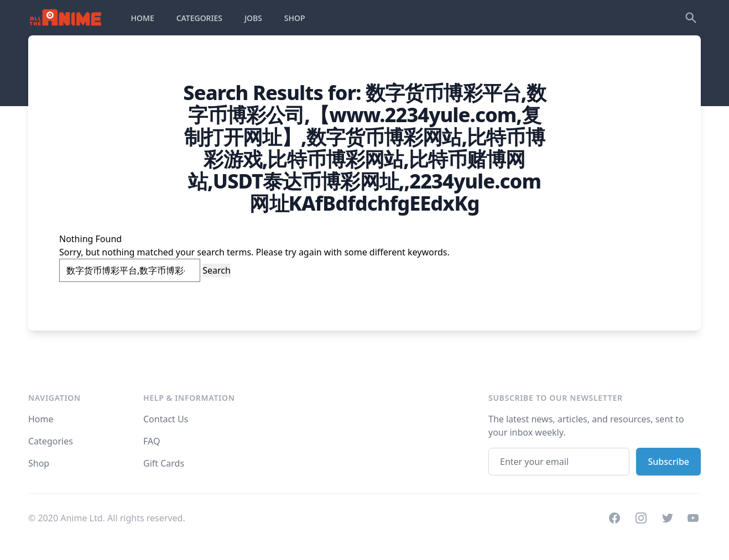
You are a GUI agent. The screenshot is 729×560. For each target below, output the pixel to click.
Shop (39, 463)
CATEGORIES (199, 18)
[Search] (691, 18)
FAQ (152, 441)
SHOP (295, 18)
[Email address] (559, 462)
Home (41, 419)
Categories (51, 441)
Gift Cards (164, 463)
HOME (143, 18)
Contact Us (166, 419)
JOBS (253, 18)
